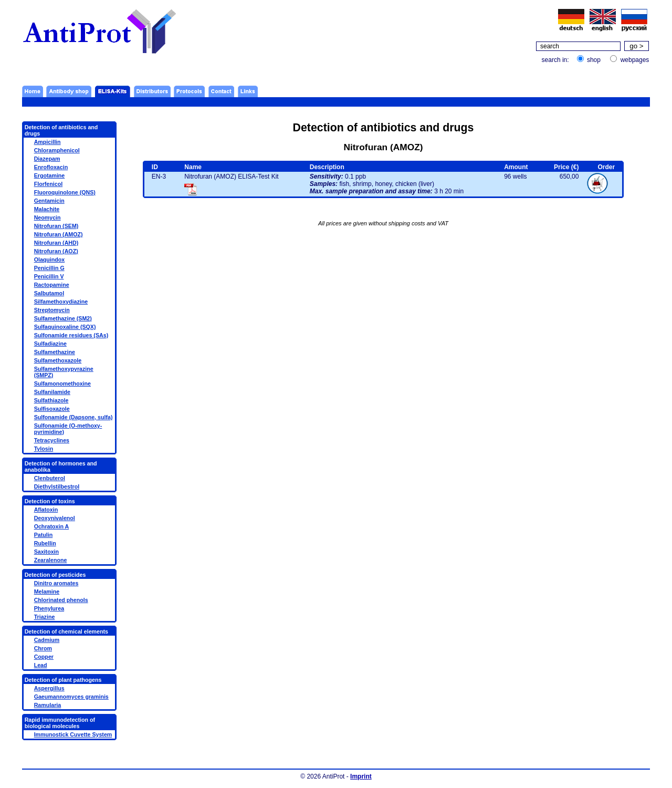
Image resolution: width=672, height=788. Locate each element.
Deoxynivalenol (55, 518)
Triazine (45, 617)
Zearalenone (51, 560)
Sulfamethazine (55, 352)
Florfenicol (48, 184)
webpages (635, 60)
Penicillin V (49, 276)
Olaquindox (50, 260)
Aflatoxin (46, 510)
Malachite (47, 209)
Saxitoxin (46, 552)
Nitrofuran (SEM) (56, 226)
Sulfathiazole (51, 400)
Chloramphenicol (57, 150)
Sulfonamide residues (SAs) (71, 335)
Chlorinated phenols (61, 600)
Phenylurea (49, 608)
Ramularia (48, 705)
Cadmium (47, 640)
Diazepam (47, 159)
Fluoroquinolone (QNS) (65, 192)
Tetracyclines (52, 440)
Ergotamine (50, 175)
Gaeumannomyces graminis (71, 697)
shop (594, 60)
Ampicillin (48, 142)
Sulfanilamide (52, 392)
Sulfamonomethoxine (62, 383)
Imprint (361, 776)
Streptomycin (52, 310)
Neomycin (48, 217)
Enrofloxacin (51, 167)
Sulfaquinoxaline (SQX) (65, 327)
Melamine (47, 592)
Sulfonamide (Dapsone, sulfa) (73, 417)
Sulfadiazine (50, 344)
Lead (41, 665)
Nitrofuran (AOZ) (56, 251)
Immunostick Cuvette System (73, 734)
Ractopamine (52, 285)
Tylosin (44, 449)
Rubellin (45, 543)
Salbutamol (49, 293)
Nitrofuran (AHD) (56, 243)
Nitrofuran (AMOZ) (59, 234)
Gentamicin (49, 201)
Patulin (44, 535)
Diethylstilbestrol (57, 486)
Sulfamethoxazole (58, 360)
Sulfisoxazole (52, 409)
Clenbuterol (50, 478)
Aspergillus (49, 688)
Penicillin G (49, 268)
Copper (44, 657)
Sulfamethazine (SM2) (63, 318)
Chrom (43, 648)
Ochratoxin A (52, 526)
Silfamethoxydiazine (61, 302)
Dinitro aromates (56, 583)
